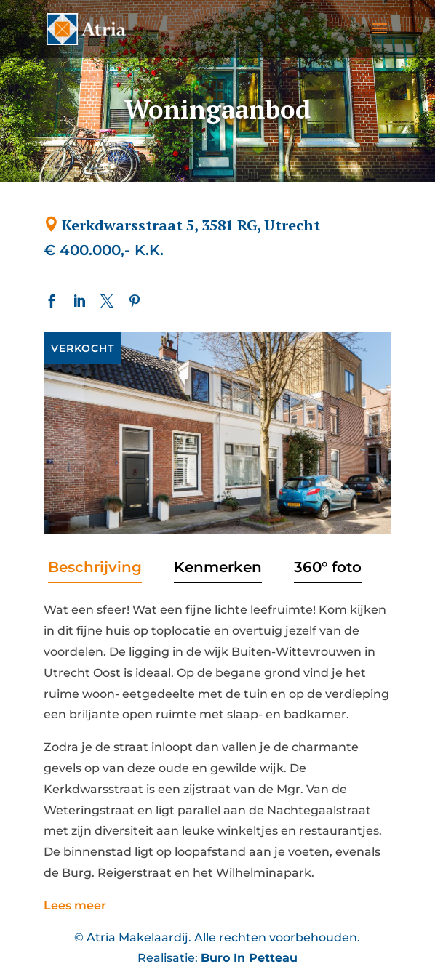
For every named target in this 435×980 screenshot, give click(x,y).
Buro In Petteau (249, 958)
